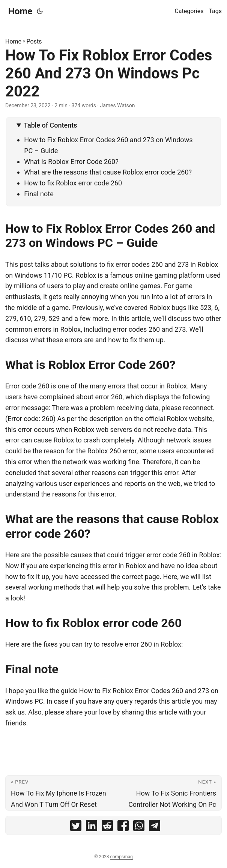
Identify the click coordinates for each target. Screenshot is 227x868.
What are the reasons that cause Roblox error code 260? (108, 172)
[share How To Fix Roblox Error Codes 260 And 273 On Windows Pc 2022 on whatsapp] (139, 827)
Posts (34, 41)
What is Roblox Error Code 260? (71, 162)
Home (20, 11)
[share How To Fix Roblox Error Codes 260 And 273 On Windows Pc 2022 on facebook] (123, 827)
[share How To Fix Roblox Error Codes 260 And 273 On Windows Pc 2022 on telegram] (155, 827)
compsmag (121, 857)
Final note (39, 194)
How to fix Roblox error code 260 (73, 183)
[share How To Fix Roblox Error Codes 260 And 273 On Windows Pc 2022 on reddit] (107, 827)
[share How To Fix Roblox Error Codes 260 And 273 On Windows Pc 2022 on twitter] (76, 827)
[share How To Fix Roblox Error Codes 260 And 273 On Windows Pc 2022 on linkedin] (92, 827)
